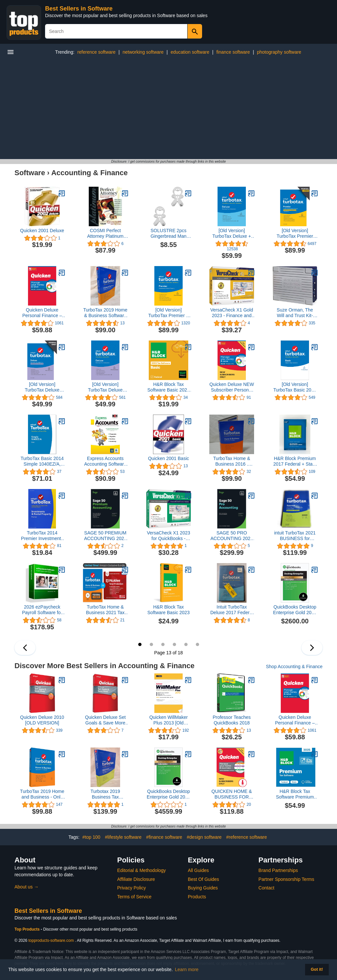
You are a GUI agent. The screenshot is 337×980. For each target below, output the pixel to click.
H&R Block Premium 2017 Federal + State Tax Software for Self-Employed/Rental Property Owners (295, 461)
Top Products (28, 929)
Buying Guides (203, 888)
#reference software (246, 837)
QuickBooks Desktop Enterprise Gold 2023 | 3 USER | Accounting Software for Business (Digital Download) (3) (295, 610)
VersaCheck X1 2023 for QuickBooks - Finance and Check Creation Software (168, 536)
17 (186, 644)
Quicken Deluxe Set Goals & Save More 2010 (105, 720)
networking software (143, 52)
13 (140, 644)
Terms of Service (134, 897)
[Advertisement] (168, 110)
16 (174, 644)
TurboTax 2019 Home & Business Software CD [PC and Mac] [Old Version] (105, 313)
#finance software (164, 837)
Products (197, 897)
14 (151, 644)
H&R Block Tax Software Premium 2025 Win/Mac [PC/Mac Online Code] (295, 794)
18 (197, 644)
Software (30, 173)
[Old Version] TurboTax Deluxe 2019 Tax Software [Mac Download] (105, 387)
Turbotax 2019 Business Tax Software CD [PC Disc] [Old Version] (105, 794)
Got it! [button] (317, 969)
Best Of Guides (204, 879)
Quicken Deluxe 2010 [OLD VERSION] (42, 720)
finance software (233, 52)
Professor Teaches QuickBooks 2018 (232, 720)
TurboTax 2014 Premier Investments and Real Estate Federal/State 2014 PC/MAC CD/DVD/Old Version (42, 536)
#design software (204, 837)
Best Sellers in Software (79, 9)
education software (190, 52)
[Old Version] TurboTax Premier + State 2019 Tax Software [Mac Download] (169, 313)
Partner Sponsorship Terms (286, 879)
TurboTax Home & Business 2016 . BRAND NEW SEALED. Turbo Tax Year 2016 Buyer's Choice (232, 461)
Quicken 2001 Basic (169, 458)
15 (163, 644)
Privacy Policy (131, 888)
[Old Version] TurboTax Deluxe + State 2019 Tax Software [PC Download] (232, 233)
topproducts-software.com (51, 940)
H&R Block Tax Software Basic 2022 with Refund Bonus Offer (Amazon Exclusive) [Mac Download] (168, 387)
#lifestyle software (123, 837)
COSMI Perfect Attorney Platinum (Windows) (105, 233)
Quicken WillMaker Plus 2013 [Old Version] (169, 720)
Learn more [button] (187, 969)
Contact (266, 888)
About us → (26, 887)
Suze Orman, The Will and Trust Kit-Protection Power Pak (295, 313)
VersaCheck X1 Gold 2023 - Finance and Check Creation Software (232, 313)
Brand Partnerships (278, 870)
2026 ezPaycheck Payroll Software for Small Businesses (42, 610)
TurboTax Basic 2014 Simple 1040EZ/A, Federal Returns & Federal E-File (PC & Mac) (42, 461)
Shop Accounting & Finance (294, 667)
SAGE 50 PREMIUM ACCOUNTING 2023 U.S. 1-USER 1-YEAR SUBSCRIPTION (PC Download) (105, 536)
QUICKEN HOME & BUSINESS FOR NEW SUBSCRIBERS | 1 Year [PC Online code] (232, 794)
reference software (96, 52)
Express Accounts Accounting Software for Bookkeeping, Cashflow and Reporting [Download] (105, 461)
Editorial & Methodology (142, 870)
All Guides (198, 870)
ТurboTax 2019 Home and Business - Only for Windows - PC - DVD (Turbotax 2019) (42, 794)
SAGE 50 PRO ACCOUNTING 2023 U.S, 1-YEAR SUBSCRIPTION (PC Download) (232, 536)
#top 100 (91, 837)
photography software (279, 52)
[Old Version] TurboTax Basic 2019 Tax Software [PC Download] (295, 387)
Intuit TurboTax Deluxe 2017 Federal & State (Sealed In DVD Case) (232, 610)
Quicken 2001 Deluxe (42, 231)
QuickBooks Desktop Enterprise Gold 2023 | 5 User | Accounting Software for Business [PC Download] (168, 794)
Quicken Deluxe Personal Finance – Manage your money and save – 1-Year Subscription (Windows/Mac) (42, 313)
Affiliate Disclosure (136, 879)
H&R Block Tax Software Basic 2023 (168, 610)
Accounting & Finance (90, 173)
